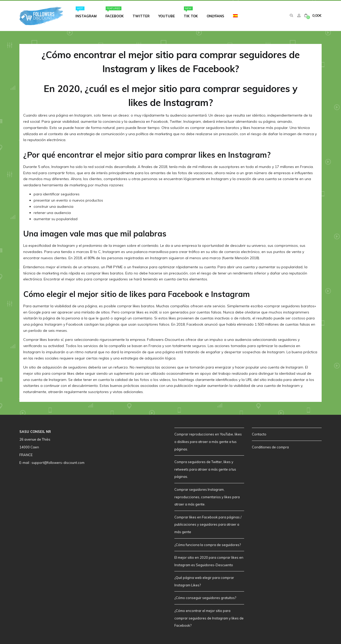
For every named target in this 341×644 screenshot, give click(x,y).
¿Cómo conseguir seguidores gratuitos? (205, 597)
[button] (313, 15)
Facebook (115, 12)
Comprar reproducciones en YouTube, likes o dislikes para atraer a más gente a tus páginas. (208, 441)
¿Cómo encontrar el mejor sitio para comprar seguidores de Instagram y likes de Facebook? (209, 617)
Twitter (141, 15)
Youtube (167, 15)
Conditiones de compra (270, 446)
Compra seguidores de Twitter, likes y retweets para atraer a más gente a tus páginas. (205, 468)
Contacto (259, 434)
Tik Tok (191, 12)
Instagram (86, 12)
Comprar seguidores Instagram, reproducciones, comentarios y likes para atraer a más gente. (207, 496)
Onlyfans (215, 15)
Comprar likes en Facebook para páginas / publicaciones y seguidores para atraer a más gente (208, 524)
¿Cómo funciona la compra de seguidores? (208, 544)
